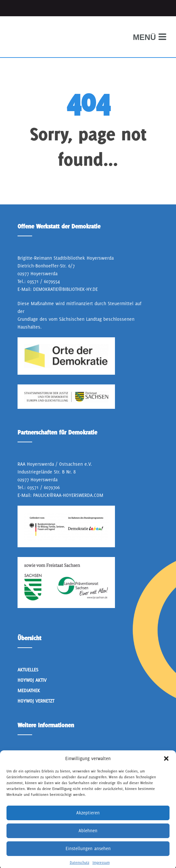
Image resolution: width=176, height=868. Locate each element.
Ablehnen (88, 842)
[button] (166, 770)
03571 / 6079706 (44, 487)
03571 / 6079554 (44, 281)
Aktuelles (28, 670)
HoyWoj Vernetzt (36, 701)
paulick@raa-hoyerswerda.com (68, 495)
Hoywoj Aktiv (32, 680)
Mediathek (29, 690)
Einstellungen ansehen (88, 860)
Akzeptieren (88, 824)
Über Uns (28, 757)
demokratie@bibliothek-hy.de (65, 289)
